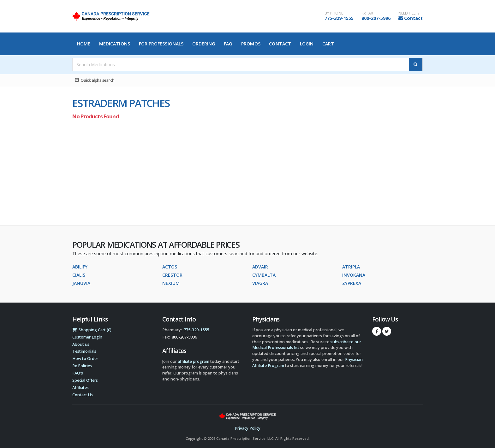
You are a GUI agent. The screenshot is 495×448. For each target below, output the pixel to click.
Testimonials (84, 351)
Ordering (204, 44)
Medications (115, 44)
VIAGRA (260, 283)
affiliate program (194, 361)
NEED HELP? (409, 13)
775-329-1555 (339, 18)
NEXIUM (171, 283)
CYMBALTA (264, 275)
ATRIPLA (351, 267)
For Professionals (161, 44)
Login (307, 44)
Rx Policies (82, 366)
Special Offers (85, 380)
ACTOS (170, 267)
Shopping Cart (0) (92, 330)
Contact (413, 18)
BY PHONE (334, 13)
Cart (328, 44)
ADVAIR (260, 267)
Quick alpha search (95, 80)
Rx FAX (367, 13)
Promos (251, 44)
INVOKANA (354, 275)
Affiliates (81, 388)
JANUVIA (81, 283)
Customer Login (87, 337)
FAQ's (78, 373)
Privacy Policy (248, 428)
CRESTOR (172, 275)
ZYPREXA (352, 283)
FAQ (228, 44)
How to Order (85, 359)
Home (84, 44)
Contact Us (83, 395)
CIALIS (79, 275)
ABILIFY (80, 267)
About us (81, 344)
